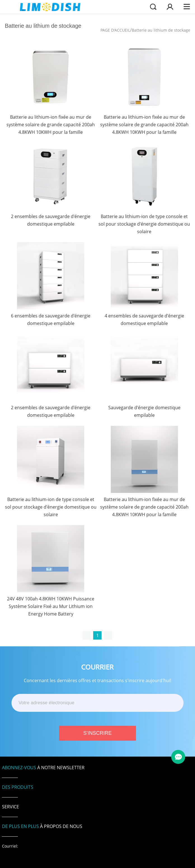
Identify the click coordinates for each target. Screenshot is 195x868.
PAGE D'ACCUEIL (115, 30)
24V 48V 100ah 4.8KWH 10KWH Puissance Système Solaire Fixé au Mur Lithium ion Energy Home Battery (51, 606)
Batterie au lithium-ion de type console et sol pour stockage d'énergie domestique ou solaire (144, 224)
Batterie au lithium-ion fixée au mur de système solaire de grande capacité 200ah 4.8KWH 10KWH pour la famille (51, 125)
